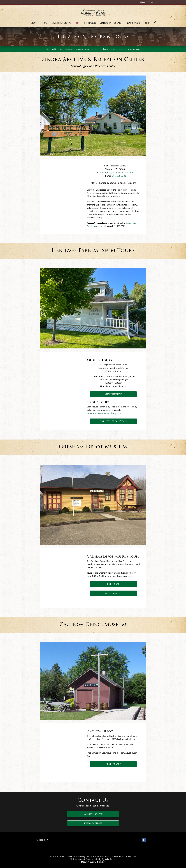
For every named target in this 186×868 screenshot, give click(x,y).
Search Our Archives (62, 23)
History (43, 23)
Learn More (113, 584)
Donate (117, 23)
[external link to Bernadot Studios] (93, 862)
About (34, 23)
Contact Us (152, 2)
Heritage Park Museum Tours (87, 49)
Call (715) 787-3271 (113, 593)
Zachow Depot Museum (130, 49)
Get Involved (90, 23)
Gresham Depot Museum (110, 49)
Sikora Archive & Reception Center (60, 49)
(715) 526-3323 (118, 176)
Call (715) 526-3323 (93, 814)
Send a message (93, 823)
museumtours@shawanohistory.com (104, 413)
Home (143, 2)
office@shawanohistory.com (119, 173)
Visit (77, 23)
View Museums (113, 394)
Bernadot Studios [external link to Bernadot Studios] (109, 859)
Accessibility (42, 840)
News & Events (133, 23)
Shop (148, 23)
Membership (105, 23)
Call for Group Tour (113, 421)
